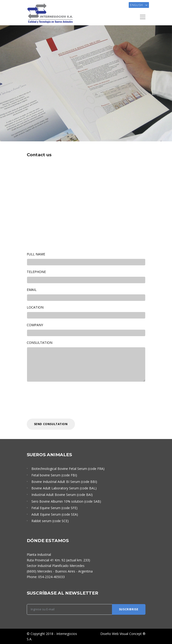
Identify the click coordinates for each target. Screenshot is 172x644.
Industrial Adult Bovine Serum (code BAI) (62, 495)
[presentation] (62, 400)
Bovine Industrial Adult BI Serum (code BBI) (64, 482)
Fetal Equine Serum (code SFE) (54, 508)
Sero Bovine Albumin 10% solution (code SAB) (66, 501)
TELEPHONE (36, 272)
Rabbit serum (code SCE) (50, 521)
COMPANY (35, 325)
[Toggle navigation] (143, 17)
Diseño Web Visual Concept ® (123, 634)
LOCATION (35, 307)
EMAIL (32, 290)
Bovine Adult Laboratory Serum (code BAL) (64, 488)
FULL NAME (36, 254)
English (137, 5)
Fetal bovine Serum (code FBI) (54, 475)
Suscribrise (129, 609)
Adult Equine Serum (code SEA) (55, 514)
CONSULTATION (40, 343)
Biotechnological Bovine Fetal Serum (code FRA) (68, 469)
